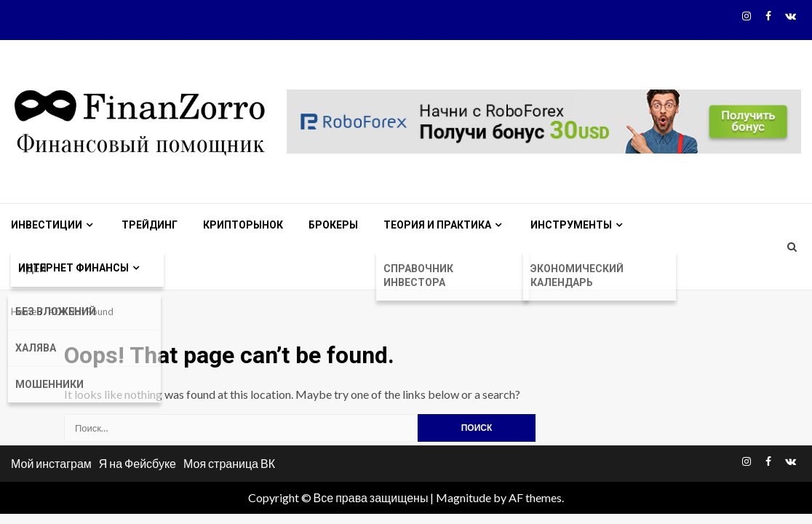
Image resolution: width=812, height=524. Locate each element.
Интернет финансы (73, 268)
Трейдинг (150, 225)
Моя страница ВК (229, 463)
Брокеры (333, 225)
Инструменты (571, 225)
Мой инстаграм (51, 463)
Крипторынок (243, 225)
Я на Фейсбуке (138, 463)
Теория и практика (437, 225)
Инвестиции (47, 225)
